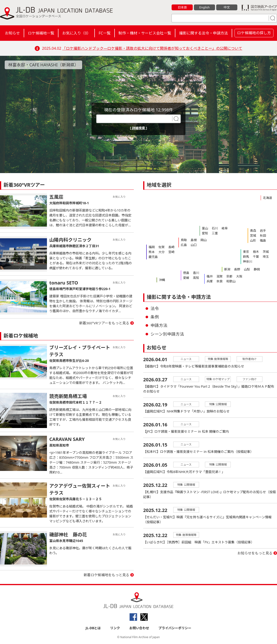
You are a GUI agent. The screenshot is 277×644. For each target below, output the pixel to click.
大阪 (239, 276)
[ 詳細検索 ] (139, 128)
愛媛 (186, 278)
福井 (210, 276)
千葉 (256, 257)
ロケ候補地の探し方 (254, 33)
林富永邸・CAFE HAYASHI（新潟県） (44, 65)
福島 (263, 240)
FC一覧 (104, 33)
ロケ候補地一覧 (41, 33)
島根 (194, 240)
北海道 (267, 198)
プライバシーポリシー (175, 628)
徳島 (186, 273)
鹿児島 (153, 257)
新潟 (227, 269)
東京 (246, 252)
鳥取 (184, 240)
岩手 (263, 231)
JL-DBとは (93, 628)
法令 (155, 308)
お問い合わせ (139, 628)
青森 (253, 231)
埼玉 (266, 257)
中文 (227, 7)
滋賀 (219, 276)
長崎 (171, 247)
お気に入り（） (76, 33)
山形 (253, 240)
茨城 (266, 252)
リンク (115, 628)
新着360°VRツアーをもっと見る (104, 323)
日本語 (182, 7)
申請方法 (159, 325)
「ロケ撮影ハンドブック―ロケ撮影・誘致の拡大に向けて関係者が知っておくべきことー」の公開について (152, 48)
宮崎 (171, 252)
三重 (215, 233)
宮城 (253, 235)
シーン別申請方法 (167, 334)
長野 (237, 269)
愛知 (205, 233)
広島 (184, 245)
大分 (162, 252)
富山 (205, 228)
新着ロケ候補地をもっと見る (106, 575)
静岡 (257, 269)
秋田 (263, 235)
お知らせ (12, 33)
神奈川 (248, 261)
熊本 (152, 252)
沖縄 (162, 280)
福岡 (152, 247)
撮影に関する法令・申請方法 (204, 33)
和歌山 (231, 281)
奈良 (219, 281)
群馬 (246, 257)
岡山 (204, 240)
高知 (196, 278)
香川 (196, 273)
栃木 (256, 252)
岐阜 (225, 228)
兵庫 (210, 281)
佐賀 (162, 247)
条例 (155, 317)
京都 (229, 276)
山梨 (247, 269)
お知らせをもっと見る (255, 553)
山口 (194, 245)
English (204, 7)
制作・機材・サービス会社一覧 (145, 33)
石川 (215, 228)
